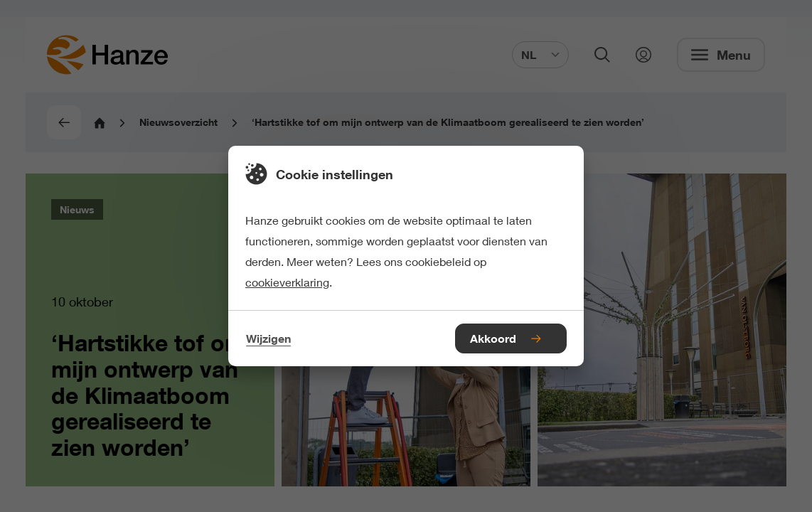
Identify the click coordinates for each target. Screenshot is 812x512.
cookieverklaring (287, 282)
